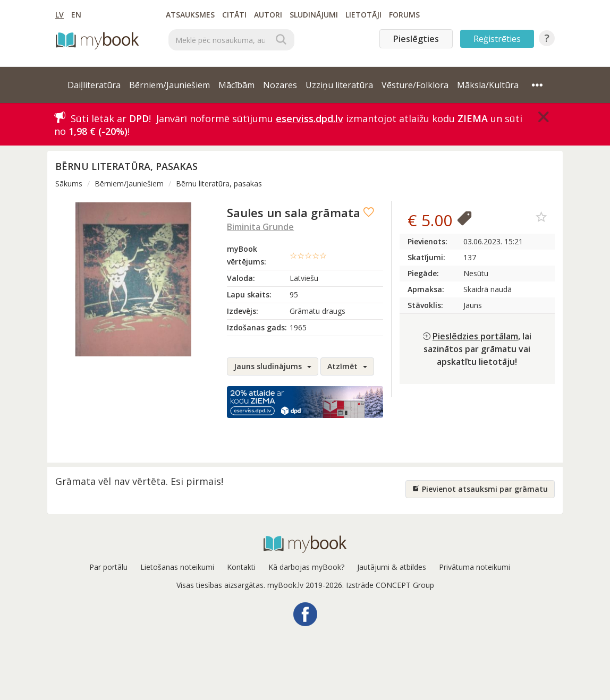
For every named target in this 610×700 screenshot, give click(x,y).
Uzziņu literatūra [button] (339, 85)
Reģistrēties (497, 39)
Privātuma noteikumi (475, 567)
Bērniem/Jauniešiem (129, 183)
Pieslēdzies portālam (475, 336)
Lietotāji (363, 15)
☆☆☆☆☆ (308, 255)
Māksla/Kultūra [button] (488, 85)
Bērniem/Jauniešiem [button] (170, 85)
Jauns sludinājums (273, 366)
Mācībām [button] (236, 85)
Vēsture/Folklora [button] (415, 85)
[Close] (544, 117)
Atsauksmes (190, 15)
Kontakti (241, 567)
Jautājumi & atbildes (392, 567)
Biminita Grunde (260, 227)
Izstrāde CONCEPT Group (390, 585)
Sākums (69, 183)
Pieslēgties (416, 39)
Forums (404, 15)
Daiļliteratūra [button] (94, 85)
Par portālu (108, 567)
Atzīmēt (347, 366)
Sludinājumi (314, 15)
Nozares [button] (280, 85)
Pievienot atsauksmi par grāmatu (480, 489)
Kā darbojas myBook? (306, 567)
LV (60, 15)
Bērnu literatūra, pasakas (219, 183)
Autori (268, 15)
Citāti (234, 15)
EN (76, 15)
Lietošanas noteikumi (177, 567)
